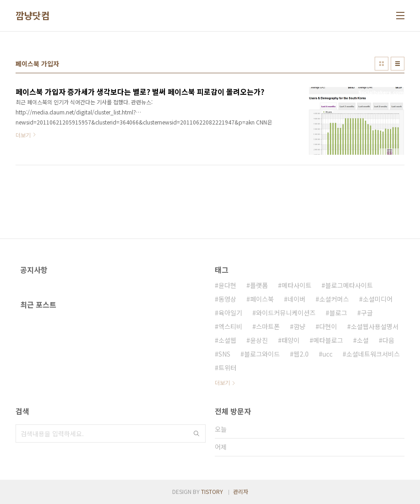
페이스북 (262, 299)
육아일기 (230, 313)
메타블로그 (328, 340)
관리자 (241, 491)
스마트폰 (268, 326)
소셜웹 (227, 340)
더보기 (222, 382)
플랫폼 (259, 285)
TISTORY (212, 491)
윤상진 (259, 340)
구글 (367, 313)
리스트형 (398, 64)
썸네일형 (382, 64)
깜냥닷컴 (33, 16)
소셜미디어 (378, 299)
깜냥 (300, 326)
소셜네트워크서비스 (373, 354)
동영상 (227, 299)
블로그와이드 (262, 354)
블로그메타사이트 (349, 285)
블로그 (338, 313)
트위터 (227, 368)
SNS (224, 354)
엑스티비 (230, 326)
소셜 (363, 340)
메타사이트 (297, 285)
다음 (388, 340)
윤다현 (227, 285)
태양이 (291, 340)
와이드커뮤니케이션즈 (286, 313)
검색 (196, 434)
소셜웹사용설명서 (375, 326)
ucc (327, 354)
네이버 (297, 299)
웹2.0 (301, 354)
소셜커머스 (334, 299)
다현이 (328, 326)
